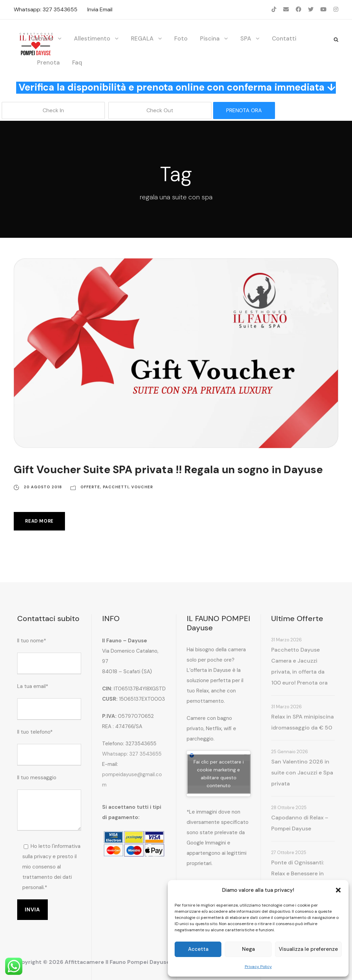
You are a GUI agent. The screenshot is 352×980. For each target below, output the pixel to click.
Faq (77, 62)
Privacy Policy (258, 967)
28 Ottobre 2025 (289, 808)
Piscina (210, 38)
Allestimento (92, 38)
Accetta (198, 949)
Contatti (284, 38)
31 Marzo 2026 (287, 640)
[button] (338, 890)
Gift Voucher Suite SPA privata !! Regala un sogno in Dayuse (168, 470)
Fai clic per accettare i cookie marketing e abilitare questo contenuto (219, 774)
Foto (181, 38)
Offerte (90, 487)
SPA (246, 38)
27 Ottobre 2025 (289, 853)
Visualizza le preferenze (308, 949)
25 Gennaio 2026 (290, 752)
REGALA (142, 38)
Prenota (48, 62)
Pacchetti (116, 487)
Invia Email (100, 9)
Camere (42, 38)
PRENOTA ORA (244, 110)
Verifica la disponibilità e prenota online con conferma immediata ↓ (177, 87)
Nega (248, 949)
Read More (39, 521)
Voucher (142, 487)
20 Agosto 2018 (43, 487)
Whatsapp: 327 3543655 (46, 9)
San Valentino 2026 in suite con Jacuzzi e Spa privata (302, 773)
